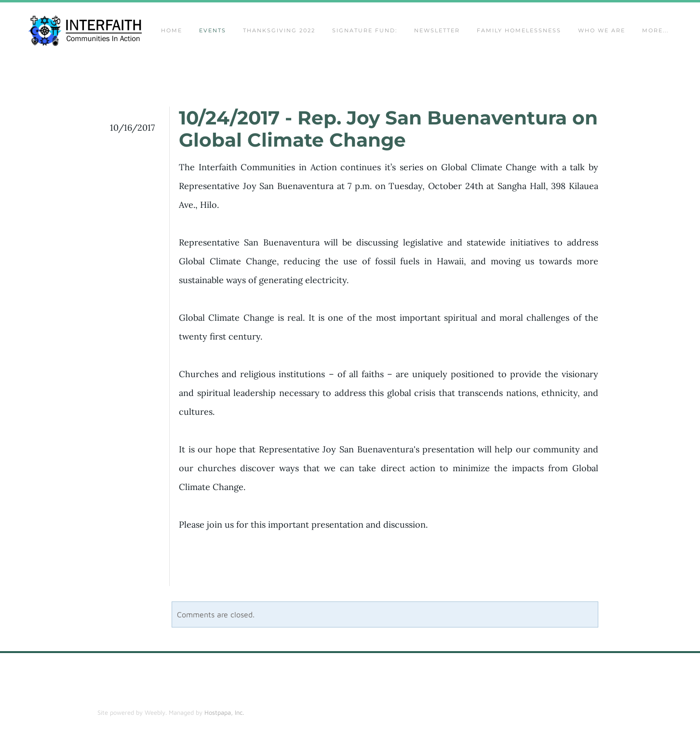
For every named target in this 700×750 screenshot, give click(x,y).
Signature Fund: (365, 32)
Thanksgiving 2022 (279, 32)
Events (213, 32)
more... (655, 32)
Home (172, 32)
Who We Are (602, 32)
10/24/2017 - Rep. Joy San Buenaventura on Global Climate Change (388, 132)
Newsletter (437, 32)
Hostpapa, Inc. (224, 715)
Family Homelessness (519, 32)
